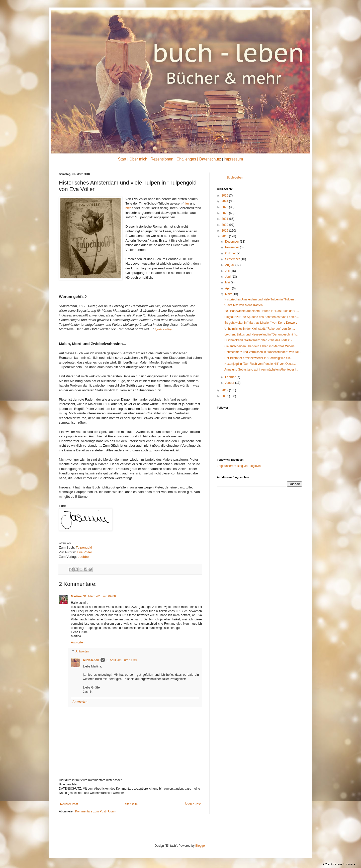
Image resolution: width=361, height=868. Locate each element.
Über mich (138, 159)
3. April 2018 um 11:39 (122, 660)
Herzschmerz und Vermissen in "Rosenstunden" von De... (263, 352)
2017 (225, 390)
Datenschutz (210, 159)
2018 (225, 236)
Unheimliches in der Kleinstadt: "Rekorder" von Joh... (260, 329)
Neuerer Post (69, 804)
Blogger (200, 846)
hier (186, 203)
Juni (228, 277)
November (233, 247)
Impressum (233, 159)
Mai (228, 282)
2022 (225, 213)
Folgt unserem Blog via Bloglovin (239, 466)
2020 (225, 225)
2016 (225, 396)
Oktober (231, 253)
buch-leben (91, 660)
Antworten (78, 642)
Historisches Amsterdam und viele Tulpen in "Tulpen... (260, 299)
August (230, 265)
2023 (225, 207)
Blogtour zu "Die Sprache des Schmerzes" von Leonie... (262, 317)
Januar (230, 383)
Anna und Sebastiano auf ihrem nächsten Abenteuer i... (261, 370)
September (233, 259)
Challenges (186, 159)
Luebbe (83, 557)
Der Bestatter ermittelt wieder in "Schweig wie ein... (258, 358)
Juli (228, 271)
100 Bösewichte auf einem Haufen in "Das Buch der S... (262, 311)
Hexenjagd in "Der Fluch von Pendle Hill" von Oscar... (260, 364)
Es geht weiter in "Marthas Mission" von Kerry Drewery (261, 323)
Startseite (131, 804)
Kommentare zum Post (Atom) (95, 811)
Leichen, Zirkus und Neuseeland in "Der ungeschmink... (261, 334)
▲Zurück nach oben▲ (339, 864)
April (229, 288)
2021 (225, 219)
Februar (231, 377)
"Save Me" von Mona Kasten (244, 305)
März (229, 294)
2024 (225, 201)
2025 (225, 196)
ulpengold (84, 547)
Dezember (233, 242)
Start (122, 159)
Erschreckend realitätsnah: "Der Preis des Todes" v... (259, 340)
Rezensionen (162, 159)
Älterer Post (193, 804)
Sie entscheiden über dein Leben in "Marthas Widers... (261, 346)
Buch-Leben (235, 178)
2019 (225, 231)
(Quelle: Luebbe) (163, 329)
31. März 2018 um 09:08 (100, 596)
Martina (76, 596)
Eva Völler (84, 552)
